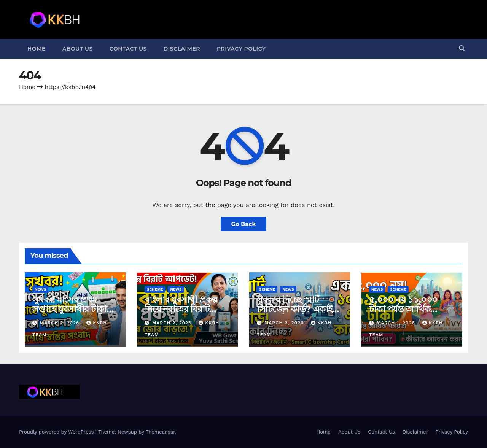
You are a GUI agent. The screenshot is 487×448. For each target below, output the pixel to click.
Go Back (244, 224)
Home (37, 49)
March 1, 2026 (397, 323)
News (40, 289)
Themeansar (160, 432)
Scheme (155, 289)
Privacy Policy (241, 49)
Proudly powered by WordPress (57, 432)
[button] (462, 48)
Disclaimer (182, 49)
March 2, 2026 (60, 323)
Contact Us (128, 49)
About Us (78, 49)
